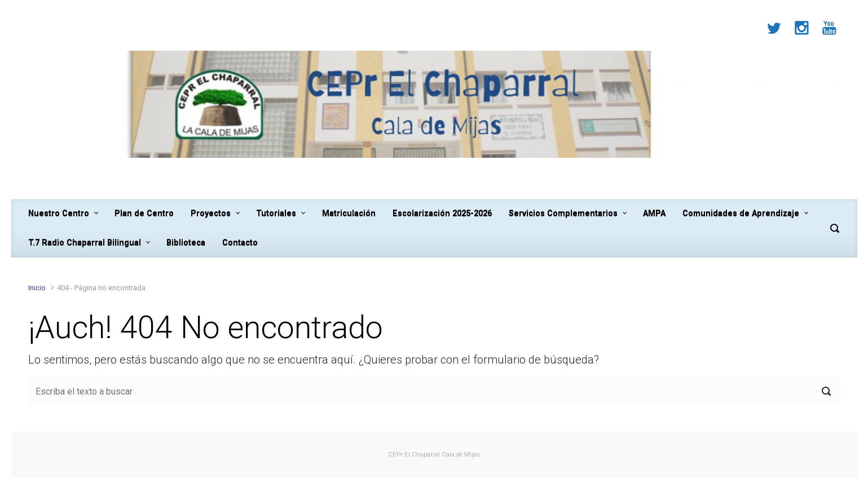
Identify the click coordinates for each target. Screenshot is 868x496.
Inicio (37, 288)
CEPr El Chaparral (414, 455)
